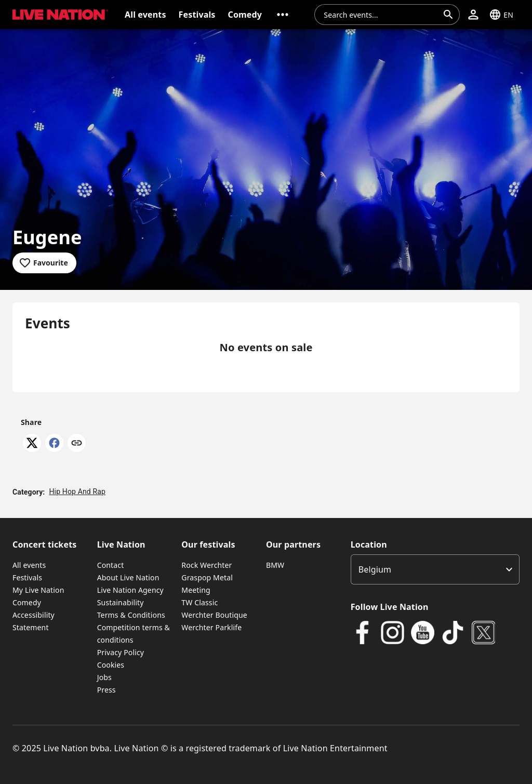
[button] (283, 15)
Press (107, 690)
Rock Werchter (207, 565)
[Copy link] (77, 444)
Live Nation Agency (130, 590)
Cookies (111, 665)
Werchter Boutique (214, 615)
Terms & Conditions (131, 615)
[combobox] (381, 15)
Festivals (27, 577)
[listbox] (435, 569)
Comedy (27, 602)
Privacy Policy (121, 652)
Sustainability (121, 602)
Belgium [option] (375, 569)
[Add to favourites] (44, 263)
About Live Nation (128, 577)
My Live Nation (38, 590)
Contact (111, 565)
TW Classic (199, 602)
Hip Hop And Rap (77, 491)
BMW (275, 565)
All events (29, 565)
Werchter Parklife (211, 627)
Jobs (104, 677)
